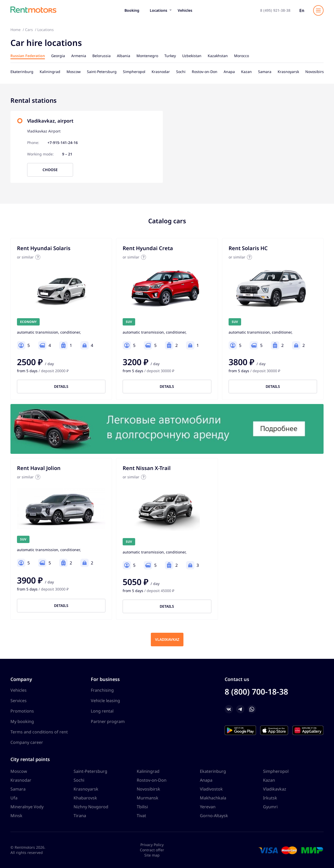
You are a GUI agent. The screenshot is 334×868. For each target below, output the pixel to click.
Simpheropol (276, 771)
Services (19, 701)
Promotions (22, 711)
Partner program (108, 721)
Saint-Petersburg (90, 771)
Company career (27, 742)
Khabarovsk (85, 798)
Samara (18, 789)
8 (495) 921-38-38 (275, 10)
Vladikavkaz (167, 639)
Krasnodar (21, 780)
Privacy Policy (152, 845)
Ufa (14, 798)
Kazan (269, 780)
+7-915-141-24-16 (63, 143)
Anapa (206, 780)
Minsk (16, 816)
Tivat (141, 816)
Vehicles (185, 10)
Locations (159, 10)
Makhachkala (213, 798)
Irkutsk (270, 798)
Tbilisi (142, 807)
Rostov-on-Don (152, 780)
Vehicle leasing (105, 701)
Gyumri (270, 807)
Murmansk (148, 798)
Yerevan (208, 807)
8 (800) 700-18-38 (256, 692)
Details (61, 386)
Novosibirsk (148, 789)
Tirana (80, 816)
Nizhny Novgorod (91, 807)
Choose (50, 170)
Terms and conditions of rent (39, 732)
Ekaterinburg (213, 771)
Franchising (102, 690)
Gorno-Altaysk (214, 816)
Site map (152, 855)
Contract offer (152, 850)
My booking (22, 721)
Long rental (102, 711)
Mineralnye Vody (27, 807)
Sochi (79, 780)
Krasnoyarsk (86, 789)
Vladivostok (211, 789)
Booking (132, 10)
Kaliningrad (148, 771)
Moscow (19, 771)
